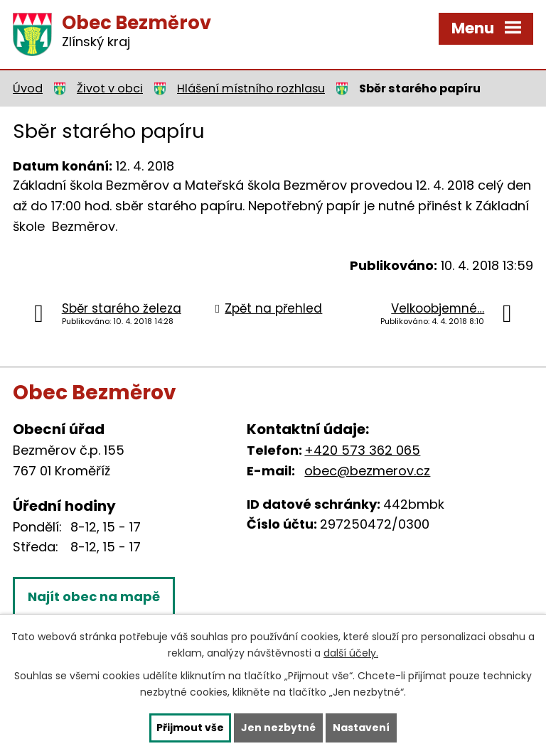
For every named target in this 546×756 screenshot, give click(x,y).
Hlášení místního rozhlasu (251, 88)
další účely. (351, 653)
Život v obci (110, 88)
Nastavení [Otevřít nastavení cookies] (361, 728)
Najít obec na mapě (94, 596)
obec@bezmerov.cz (367, 471)
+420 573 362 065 (362, 450)
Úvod (28, 88)
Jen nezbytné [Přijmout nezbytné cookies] (278, 728)
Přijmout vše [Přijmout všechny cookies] (190, 728)
